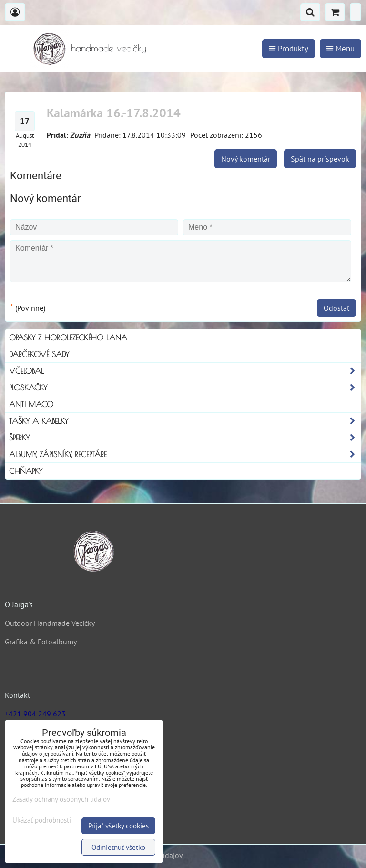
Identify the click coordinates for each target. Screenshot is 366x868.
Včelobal (185, 371)
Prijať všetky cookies (118, 826)
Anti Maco (31, 404)
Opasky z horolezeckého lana (68, 337)
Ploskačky (185, 388)
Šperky (185, 438)
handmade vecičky (109, 48)
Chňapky (26, 471)
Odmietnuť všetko (118, 847)
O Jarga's (19, 604)
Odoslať (336, 308)
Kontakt (17, 695)
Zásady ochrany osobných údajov (61, 799)
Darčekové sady (39, 354)
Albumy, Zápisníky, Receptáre (185, 454)
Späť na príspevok (320, 159)
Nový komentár (246, 159)
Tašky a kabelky (185, 421)
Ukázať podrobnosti (42, 821)
